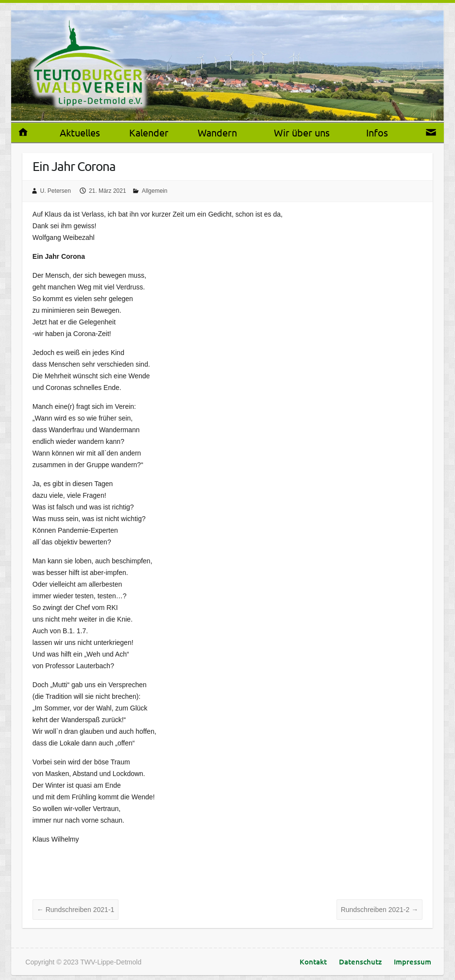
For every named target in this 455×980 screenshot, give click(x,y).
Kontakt (313, 962)
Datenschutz (360, 962)
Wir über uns (302, 132)
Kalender (149, 132)
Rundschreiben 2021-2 (380, 910)
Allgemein (155, 191)
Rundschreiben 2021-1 (76, 910)
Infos (377, 132)
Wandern (217, 132)
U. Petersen (56, 191)
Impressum (413, 962)
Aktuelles (80, 132)
